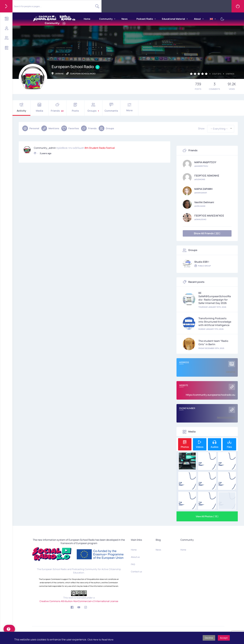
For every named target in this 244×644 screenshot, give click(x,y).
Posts (75, 108)
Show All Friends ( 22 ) (207, 233)
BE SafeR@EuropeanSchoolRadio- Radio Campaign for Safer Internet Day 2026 (215, 298)
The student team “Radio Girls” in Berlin (213, 343)
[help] (9, 629)
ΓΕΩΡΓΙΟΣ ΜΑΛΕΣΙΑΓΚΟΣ (209, 216)
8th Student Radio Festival (100, 147)
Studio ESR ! (202, 262)
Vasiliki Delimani (204, 202)
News (124, 19)
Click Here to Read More (100, 640)
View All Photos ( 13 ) (207, 516)
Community (106, 19)
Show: (202, 129)
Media (39, 108)
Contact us (136, 572)
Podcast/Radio (145, 19)
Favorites (70, 128)
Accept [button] (224, 638)
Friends (57, 108)
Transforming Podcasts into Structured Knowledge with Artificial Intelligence (215, 322)
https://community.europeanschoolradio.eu (210, 395)
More (129, 107)
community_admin (45, 147)
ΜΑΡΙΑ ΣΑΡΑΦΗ (203, 189)
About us (135, 557)
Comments (111, 108)
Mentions (50, 128)
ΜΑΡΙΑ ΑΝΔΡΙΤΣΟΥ (205, 162)
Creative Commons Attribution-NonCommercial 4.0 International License (79, 601)
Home (87, 19)
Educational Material (173, 19)
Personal (31, 128)
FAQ (133, 564)
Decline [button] (209, 638)
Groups (93, 108)
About (197, 19)
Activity (21, 108)
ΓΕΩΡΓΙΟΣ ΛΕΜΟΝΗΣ (207, 176)
